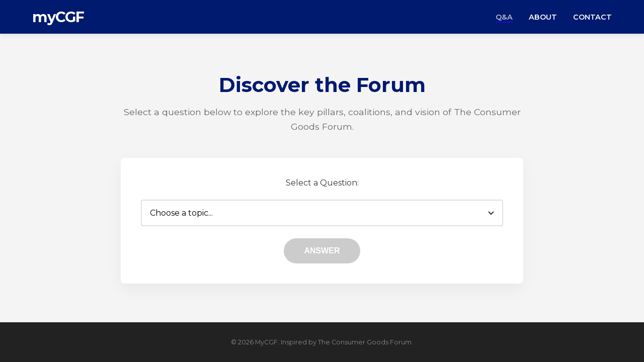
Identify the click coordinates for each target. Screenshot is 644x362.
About (543, 17)
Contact (592, 17)
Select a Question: (322, 183)
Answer (322, 251)
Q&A (504, 17)
